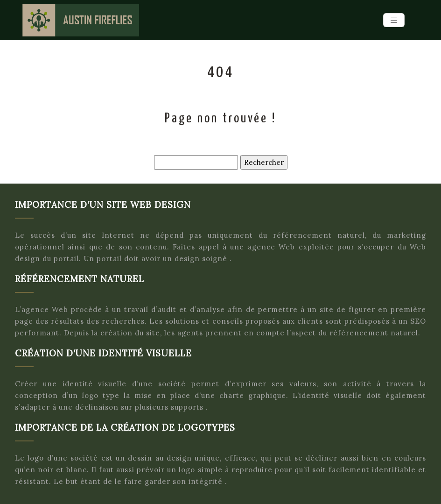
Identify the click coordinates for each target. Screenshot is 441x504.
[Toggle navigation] (394, 20)
